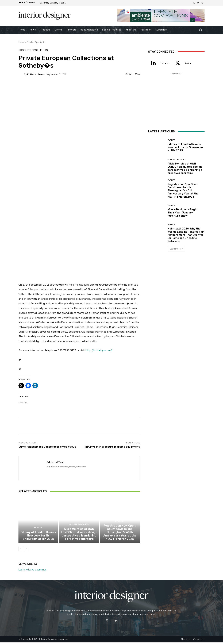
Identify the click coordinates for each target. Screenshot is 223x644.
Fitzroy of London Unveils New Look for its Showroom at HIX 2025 (38, 538)
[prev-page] (21, 551)
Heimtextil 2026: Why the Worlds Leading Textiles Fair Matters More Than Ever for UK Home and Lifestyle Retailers (186, 235)
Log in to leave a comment (33, 571)
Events (38, 530)
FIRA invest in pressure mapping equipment (112, 447)
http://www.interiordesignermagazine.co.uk (66, 467)
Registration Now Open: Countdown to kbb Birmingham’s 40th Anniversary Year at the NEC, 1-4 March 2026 (120, 534)
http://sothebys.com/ (99, 350)
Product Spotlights (36, 42)
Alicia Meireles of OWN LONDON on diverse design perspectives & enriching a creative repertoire (79, 536)
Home (22, 42)
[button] (200, 30)
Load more (176, 249)
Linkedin (165, 63)
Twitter (188, 63)
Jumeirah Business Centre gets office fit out (47, 447)
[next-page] (26, 551)
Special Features (79, 527)
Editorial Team (36, 74)
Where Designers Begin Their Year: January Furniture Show (182, 213)
